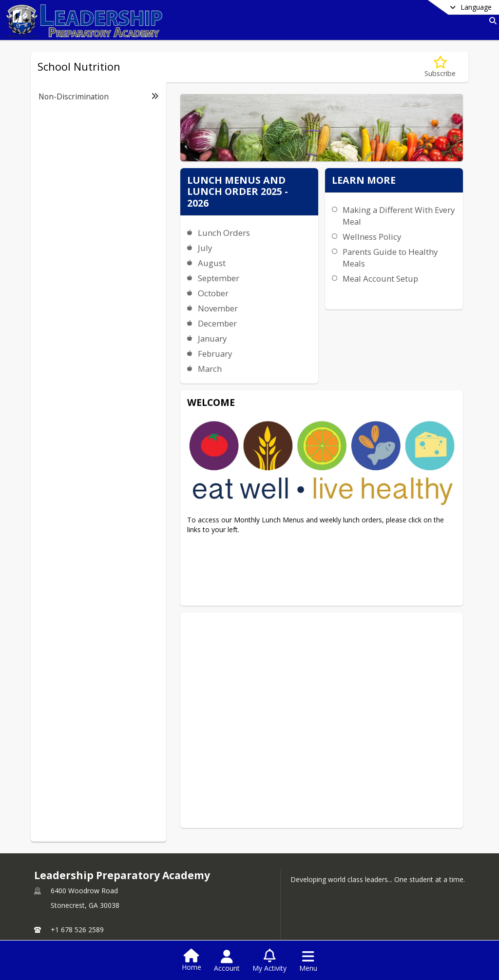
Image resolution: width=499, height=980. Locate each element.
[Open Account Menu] (227, 961)
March (209, 369)
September (218, 278)
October (212, 293)
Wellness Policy (309, 331)
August (211, 263)
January (211, 338)
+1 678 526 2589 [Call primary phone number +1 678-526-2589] (77, 901)
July (204, 248)
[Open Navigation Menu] (308, 961)
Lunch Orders (223, 233)
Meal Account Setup (318, 373)
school (55, 936)
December (216, 323)
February (214, 354)
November (217, 308)
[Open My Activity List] (269, 961)
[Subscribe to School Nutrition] (440, 67)
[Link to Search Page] (491, 21)
